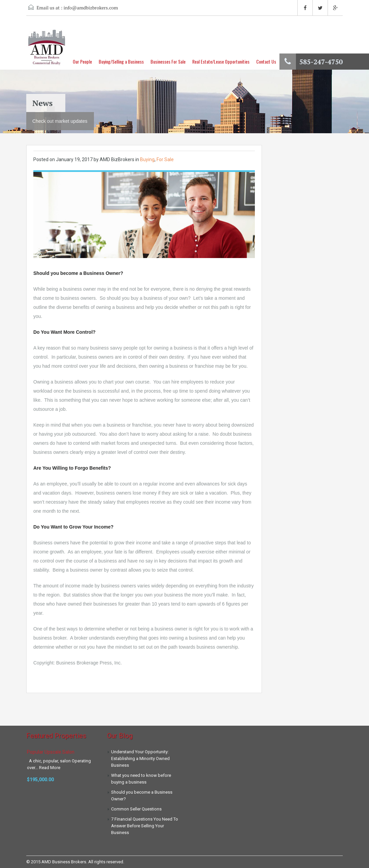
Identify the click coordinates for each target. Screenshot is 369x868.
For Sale (165, 159)
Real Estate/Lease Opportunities (221, 61)
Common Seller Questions (136, 809)
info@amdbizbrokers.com (91, 8)
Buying (147, 159)
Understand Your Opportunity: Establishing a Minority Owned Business (140, 758)
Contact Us (266, 61)
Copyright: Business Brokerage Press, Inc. (78, 663)
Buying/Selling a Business (121, 61)
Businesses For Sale (168, 61)
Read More (50, 768)
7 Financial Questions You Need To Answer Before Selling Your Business (145, 826)
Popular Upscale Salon (51, 752)
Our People (82, 61)
